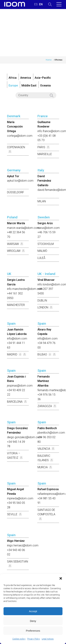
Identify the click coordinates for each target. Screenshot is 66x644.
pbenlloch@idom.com (51, 433)
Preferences (33, 631)
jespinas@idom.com (20, 386)
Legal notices (48, 639)
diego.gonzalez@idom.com (24, 437)
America (26, 78)
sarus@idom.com (49, 228)
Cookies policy (19, 639)
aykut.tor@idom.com (20, 181)
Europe (13, 85)
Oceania (45, 85)
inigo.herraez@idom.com (23, 545)
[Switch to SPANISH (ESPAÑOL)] (36, 4)
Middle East (29, 85)
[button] (61, 578)
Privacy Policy (34, 639)
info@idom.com (17, 339)
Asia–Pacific (43, 78)
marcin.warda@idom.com (23, 228)
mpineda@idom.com (20, 498)
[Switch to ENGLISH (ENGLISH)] (41, 4)
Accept (33, 611)
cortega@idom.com (20, 136)
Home (49, 60)
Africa (13, 78)
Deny (33, 621)
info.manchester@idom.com (25, 289)
